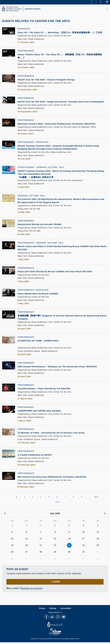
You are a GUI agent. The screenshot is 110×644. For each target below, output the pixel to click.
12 (12, 540)
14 (41, 540)
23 (69, 547)
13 (27, 540)
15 (55, 540)
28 (12, 527)
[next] (105, 515)
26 (12, 554)
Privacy (42, 610)
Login (56, 583)
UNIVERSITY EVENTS (33, 9)
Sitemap (53, 610)
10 (83, 534)
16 (69, 540)
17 (83, 540)
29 (27, 527)
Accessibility (66, 610)
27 (27, 554)
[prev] (5, 515)
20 (27, 547)
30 (41, 527)
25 (98, 547)
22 (55, 547)
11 (98, 534)
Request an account (32, 590)
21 (41, 547)
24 (83, 547)
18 (98, 540)
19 (12, 547)
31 (83, 554)
